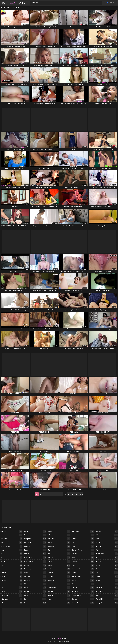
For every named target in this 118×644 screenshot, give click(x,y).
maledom (59, 580)
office (83, 539)
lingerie (59, 576)
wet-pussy (107, 588)
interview (59, 539)
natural (59, 603)
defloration (11, 599)
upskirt (107, 565)
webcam (107, 580)
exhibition (35, 543)
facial (35, 550)
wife (107, 595)
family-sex (35, 558)
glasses (35, 584)
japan (59, 543)
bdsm (11, 558)
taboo (107, 539)
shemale (107, 531)
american (11, 539)
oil (83, 543)
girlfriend (35, 580)
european (35, 539)
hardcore (35, 603)
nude (83, 535)
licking (59, 573)
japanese (59, 546)
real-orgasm (83, 576)
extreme (35, 546)
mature (59, 592)
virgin (107, 573)
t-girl (107, 535)
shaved (83, 599)
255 (77, 494)
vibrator (107, 569)
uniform (107, 561)
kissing (59, 558)
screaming (83, 592)
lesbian (59, 569)
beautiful (11, 561)
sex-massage (83, 595)
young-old (107, 599)
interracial (59, 535)
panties (83, 561)
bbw (11, 554)
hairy (35, 588)
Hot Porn (13, 3)
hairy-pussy (35, 592)
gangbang (35, 569)
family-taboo (35, 561)
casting (11, 576)
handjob (35, 595)
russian (83, 588)
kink (59, 554)
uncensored (107, 554)
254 (73, 494)
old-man (83, 554)
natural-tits (83, 531)
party (83, 565)
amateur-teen (11, 535)
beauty (11, 565)
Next (81, 494)
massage (59, 584)
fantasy (35, 565)
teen (107, 550)
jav (59, 550)
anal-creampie (11, 546)
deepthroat (11, 595)
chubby (11, 584)
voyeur (107, 576)
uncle (107, 558)
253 (69, 494)
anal (11, 543)
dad (11, 588)
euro (35, 535)
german (35, 576)
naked (59, 599)
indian (59, 531)
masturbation (59, 588)
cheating (11, 580)
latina (59, 565)
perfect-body (83, 569)
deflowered (11, 603)
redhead (83, 584)
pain (83, 558)
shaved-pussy (83, 603)
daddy (11, 592)
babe (11, 550)
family (35, 554)
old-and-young (83, 550)
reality (83, 580)
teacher (107, 546)
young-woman (107, 603)
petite (83, 573)
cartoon (11, 573)
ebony (35, 531)
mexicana (59, 595)
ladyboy (59, 561)
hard (35, 599)
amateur (11, 531)
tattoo (107, 543)
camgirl (11, 569)
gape (35, 573)
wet (107, 584)
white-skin (107, 592)
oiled (83, 546)
